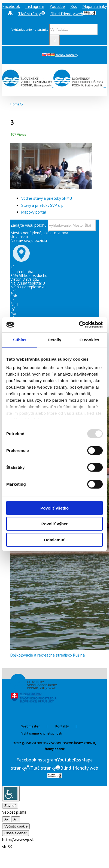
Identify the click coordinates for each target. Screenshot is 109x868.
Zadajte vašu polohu (28, 225)
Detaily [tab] (55, 340)
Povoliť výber (55, 524)
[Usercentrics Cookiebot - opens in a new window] (79, 325)
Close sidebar (16, 833)
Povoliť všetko (55, 508)
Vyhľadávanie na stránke (30, 29)
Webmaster (31, 726)
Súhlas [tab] (20, 340)
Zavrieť (10, 806)
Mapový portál (34, 212)
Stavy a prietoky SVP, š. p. (43, 205)
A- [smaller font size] (6, 819)
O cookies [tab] (90, 340)
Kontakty (62, 726)
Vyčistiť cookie (16, 826)
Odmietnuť (54, 540)
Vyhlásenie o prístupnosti (42, 733)
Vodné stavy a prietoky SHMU (47, 198)
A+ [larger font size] (16, 819)
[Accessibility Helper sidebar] (11, 794)
